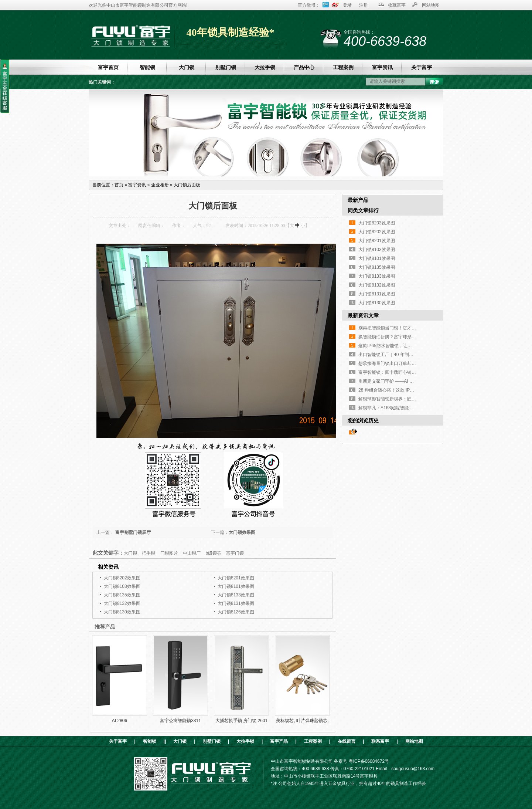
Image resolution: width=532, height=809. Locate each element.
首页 (119, 185)
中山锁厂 (192, 553)
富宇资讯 (382, 67)
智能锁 (147, 67)
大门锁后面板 (187, 185)
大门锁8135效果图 (122, 595)
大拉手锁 (265, 67)
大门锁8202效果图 (122, 578)
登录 (347, 5)
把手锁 (149, 553)
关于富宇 (422, 67)
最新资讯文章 (363, 315)
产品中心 (304, 67)
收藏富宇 (397, 5)
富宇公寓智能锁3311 (180, 721)
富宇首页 (108, 67)
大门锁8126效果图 (236, 612)
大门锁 (187, 67)
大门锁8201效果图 (236, 578)
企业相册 (160, 185)
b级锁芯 (213, 553)
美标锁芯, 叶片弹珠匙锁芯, (302, 721)
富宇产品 (279, 741)
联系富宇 (380, 741)
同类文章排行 (363, 210)
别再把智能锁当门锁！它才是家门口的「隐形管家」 (409, 328)
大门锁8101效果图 (236, 586)
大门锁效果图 (242, 532)
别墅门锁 (226, 67)
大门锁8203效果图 (377, 223)
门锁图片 (169, 553)
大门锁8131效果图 (236, 603)
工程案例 (343, 67)
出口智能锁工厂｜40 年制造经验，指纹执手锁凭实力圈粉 (415, 355)
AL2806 (120, 721)
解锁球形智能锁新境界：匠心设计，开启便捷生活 (407, 399)
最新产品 (358, 200)
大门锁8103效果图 (122, 586)
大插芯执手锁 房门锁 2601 (241, 721)
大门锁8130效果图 (122, 612)
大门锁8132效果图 (122, 603)
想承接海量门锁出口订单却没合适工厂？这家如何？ (409, 363)
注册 (364, 5)
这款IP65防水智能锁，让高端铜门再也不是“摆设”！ (409, 346)
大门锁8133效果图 (236, 595)
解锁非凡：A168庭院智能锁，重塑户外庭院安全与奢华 (412, 408)
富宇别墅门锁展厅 (132, 532)
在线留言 (347, 741)
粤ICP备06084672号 (369, 761)
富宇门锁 (235, 553)
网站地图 (431, 5)
